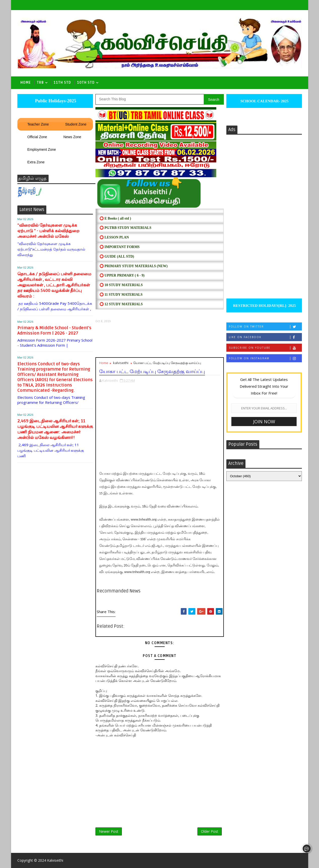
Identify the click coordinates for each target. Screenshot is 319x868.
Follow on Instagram (265, 358)
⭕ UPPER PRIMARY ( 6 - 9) (122, 275)
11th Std (62, 83)
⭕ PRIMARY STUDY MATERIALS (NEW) (134, 266)
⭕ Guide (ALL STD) (117, 257)
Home (26, 83)
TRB (40, 83)
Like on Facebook (265, 337)
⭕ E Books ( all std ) (115, 218)
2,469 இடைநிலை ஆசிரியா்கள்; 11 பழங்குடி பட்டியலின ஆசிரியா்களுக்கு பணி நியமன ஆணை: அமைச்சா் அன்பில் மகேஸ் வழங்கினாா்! (55, 429)
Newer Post (109, 831)
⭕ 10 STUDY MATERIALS (121, 285)
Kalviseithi (55, 860)
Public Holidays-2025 (55, 101)
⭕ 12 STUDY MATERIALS (121, 304)
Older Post (210, 831)
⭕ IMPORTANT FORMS (120, 247)
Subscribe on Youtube (265, 348)
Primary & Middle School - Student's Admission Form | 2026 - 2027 (54, 331)
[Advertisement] (160, 340)
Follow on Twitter (265, 327)
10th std (86, 83)
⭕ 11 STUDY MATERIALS (121, 295)
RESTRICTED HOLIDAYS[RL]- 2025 (264, 306)
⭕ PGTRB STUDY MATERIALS (125, 228)
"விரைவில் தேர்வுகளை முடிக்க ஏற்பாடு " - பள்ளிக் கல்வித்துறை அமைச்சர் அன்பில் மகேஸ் (48, 231)
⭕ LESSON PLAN (114, 237)
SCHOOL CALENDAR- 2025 (264, 101)
